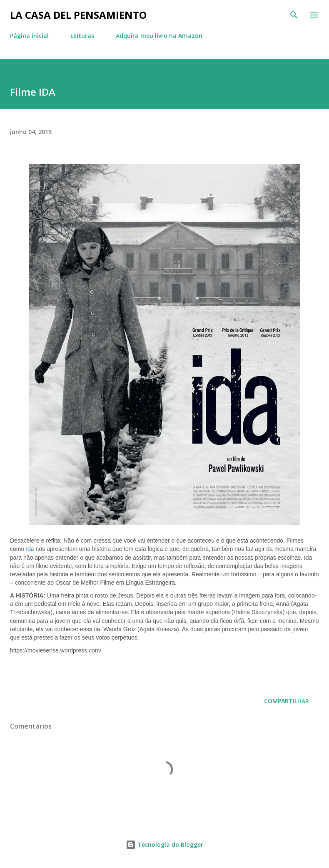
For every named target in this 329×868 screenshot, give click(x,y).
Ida (30, 549)
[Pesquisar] (294, 15)
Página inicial (29, 36)
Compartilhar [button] (287, 701)
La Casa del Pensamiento (78, 15)
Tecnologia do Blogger (164, 844)
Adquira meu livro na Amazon (159, 36)
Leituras (82, 36)
